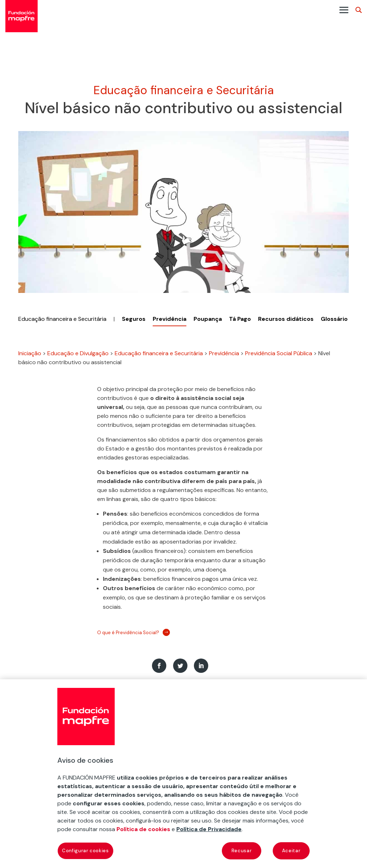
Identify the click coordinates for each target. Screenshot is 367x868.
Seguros (134, 319)
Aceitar (291, 851)
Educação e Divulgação (78, 353)
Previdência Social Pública (279, 353)
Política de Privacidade (209, 829)
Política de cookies (143, 829)
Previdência (224, 353)
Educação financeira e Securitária (184, 90)
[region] (183, 774)
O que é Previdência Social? (128, 633)
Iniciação (30, 353)
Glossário (334, 319)
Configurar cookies (85, 851)
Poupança (208, 319)
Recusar (242, 851)
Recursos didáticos (286, 319)
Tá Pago (240, 319)
